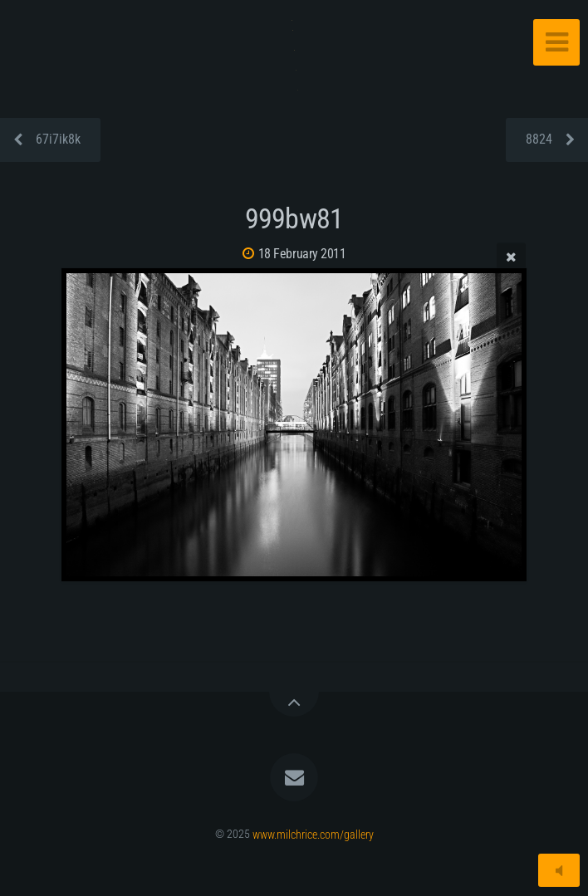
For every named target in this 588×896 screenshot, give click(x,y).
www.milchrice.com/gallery (313, 834)
